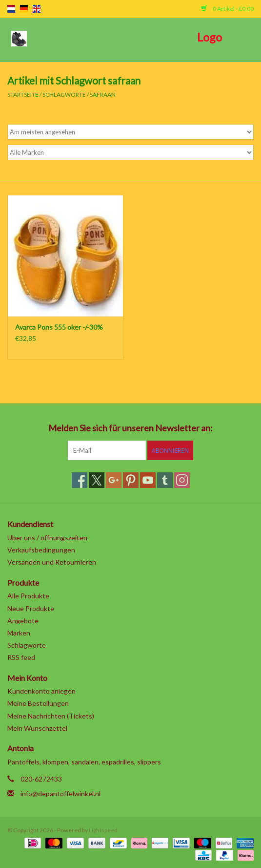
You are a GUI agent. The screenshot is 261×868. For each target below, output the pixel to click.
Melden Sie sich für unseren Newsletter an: (130, 428)
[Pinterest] (131, 480)
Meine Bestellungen (38, 703)
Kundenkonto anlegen (41, 691)
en (37, 9)
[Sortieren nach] (130, 132)
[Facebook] (80, 480)
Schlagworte (64, 95)
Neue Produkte (31, 608)
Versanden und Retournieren (52, 562)
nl (11, 9)
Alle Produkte (28, 596)
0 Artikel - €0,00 (227, 9)
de (24, 9)
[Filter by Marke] (130, 152)
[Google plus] (114, 480)
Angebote (23, 621)
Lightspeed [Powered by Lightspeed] (103, 830)
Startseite (23, 95)
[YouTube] (148, 480)
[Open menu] (19, 38)
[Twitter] (97, 480)
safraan (103, 95)
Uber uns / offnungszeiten (47, 538)
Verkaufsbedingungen (41, 550)
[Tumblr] (165, 480)
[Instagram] (182, 480)
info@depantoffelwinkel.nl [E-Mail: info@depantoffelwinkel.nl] (60, 794)
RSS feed (21, 657)
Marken (19, 633)
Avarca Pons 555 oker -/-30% (59, 327)
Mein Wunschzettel (37, 728)
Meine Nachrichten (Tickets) (51, 716)
